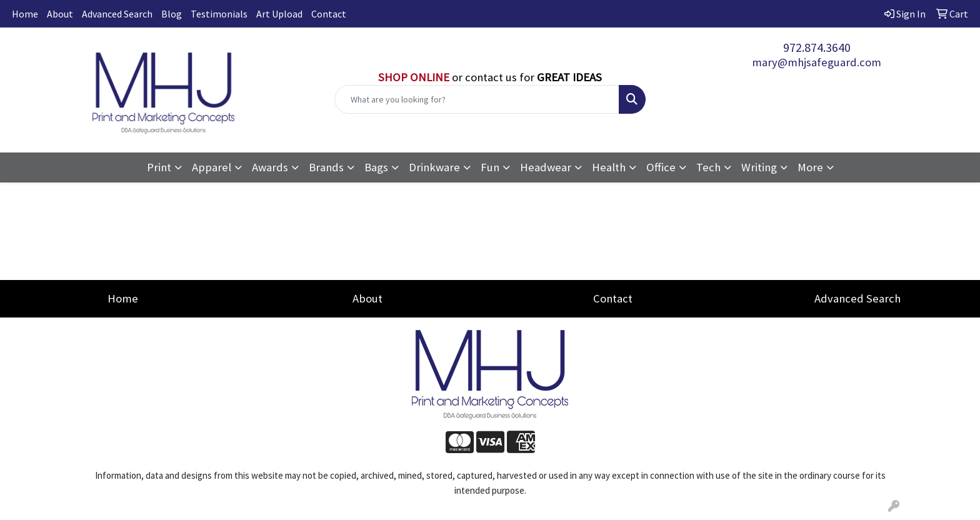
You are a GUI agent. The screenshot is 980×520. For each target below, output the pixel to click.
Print (159, 167)
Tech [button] (708, 167)
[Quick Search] (477, 99)
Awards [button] (270, 167)
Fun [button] (490, 167)
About (60, 14)
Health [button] (609, 167)
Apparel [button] (212, 167)
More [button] (810, 167)
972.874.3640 (817, 47)
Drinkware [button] (434, 167)
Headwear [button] (546, 167)
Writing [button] (759, 167)
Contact (329, 14)
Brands (326, 167)
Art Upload (279, 14)
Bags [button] (376, 167)
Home (25, 14)
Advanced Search (117, 14)
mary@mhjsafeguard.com (817, 62)
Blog (172, 14)
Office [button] (661, 167)
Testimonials (219, 14)
